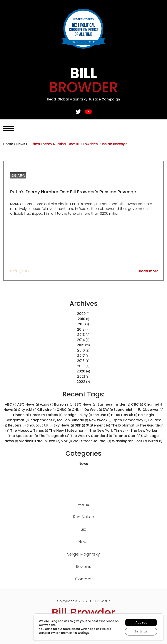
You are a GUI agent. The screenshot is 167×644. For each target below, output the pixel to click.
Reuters (17, 425)
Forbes (54, 415)
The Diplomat (125, 425)
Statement (98, 425)
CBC (137, 404)
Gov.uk (129, 415)
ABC (11, 404)
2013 (81, 335)
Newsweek (100, 420)
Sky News (64, 425)
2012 (81, 329)
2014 (81, 340)
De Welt (93, 410)
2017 (81, 356)
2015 (81, 345)
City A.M (27, 410)
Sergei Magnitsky (83, 554)
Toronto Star (127, 436)
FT (116, 415)
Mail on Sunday (73, 420)
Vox (67, 441)
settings (83, 633)
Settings (141, 632)
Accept (141, 622)
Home (8, 144)
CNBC (64, 410)
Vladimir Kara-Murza (40, 441)
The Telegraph (54, 436)
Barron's (64, 404)
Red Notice (83, 517)
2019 (81, 366)
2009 (81, 314)
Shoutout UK (40, 425)
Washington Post (130, 441)
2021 (81, 376)
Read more (149, 271)
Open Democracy (130, 420)
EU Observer (150, 410)
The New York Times (110, 431)
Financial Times (29, 415)
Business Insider (114, 404)
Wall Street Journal (92, 441)
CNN (78, 410)
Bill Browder (83, 613)
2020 (81, 371)
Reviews (83, 567)
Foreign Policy (78, 415)
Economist (125, 410)
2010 (81, 319)
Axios (47, 404)
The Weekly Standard (91, 436)
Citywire (47, 410)
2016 (81, 350)
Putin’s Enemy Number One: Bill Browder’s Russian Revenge (74, 192)
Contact (83, 579)
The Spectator (23, 436)
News (21, 144)
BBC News (86, 404)
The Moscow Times (29, 431)
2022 (81, 382)
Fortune (102, 415)
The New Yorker (146, 431)
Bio (83, 529)
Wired (155, 441)
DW (108, 410)
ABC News (28, 404)
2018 (81, 361)
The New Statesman (69, 431)
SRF (80, 425)
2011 (81, 324)
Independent (43, 420)
